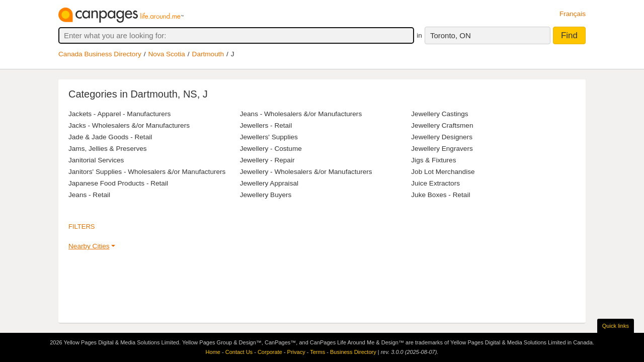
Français (573, 14)
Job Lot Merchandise (443, 172)
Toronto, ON (451, 35)
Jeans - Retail (89, 195)
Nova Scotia (167, 54)
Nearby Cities (89, 246)
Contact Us (239, 352)
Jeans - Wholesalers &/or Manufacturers (301, 114)
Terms (317, 352)
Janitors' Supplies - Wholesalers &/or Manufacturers (147, 172)
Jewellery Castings (439, 114)
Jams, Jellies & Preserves (108, 149)
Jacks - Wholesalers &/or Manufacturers (129, 125)
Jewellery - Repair (267, 160)
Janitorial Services (96, 160)
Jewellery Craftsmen (442, 125)
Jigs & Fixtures (433, 160)
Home (213, 352)
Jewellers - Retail (266, 125)
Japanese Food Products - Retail (118, 183)
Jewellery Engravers (442, 149)
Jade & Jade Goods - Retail (110, 137)
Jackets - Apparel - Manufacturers (119, 114)
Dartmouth (208, 54)
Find (569, 35)
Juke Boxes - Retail (440, 195)
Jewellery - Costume (271, 149)
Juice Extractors (435, 183)
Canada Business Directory (100, 54)
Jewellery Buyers (266, 195)
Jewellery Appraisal (269, 183)
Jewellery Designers (442, 137)
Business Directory (353, 352)
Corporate (270, 352)
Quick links (616, 326)
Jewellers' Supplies (269, 137)
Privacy (296, 352)
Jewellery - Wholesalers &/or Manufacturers (306, 172)
